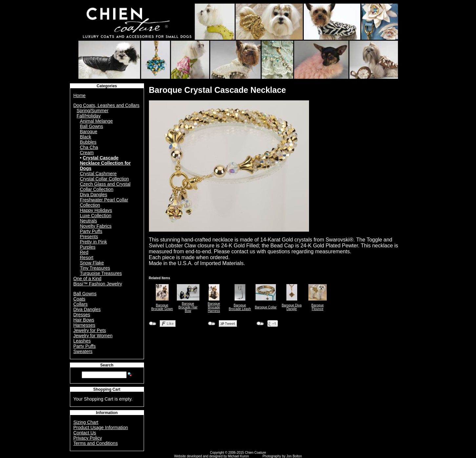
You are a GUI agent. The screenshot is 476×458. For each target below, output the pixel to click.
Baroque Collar (266, 307)
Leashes (82, 341)
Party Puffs (91, 231)
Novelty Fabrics (96, 226)
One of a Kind (88, 279)
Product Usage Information (101, 427)
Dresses (82, 315)
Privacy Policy (88, 438)
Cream (87, 153)
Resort (87, 258)
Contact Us (85, 433)
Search (107, 365)
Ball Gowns (92, 126)
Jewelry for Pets (90, 330)
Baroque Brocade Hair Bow (188, 307)
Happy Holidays (96, 210)
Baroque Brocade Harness (214, 307)
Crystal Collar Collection (104, 179)
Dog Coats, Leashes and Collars (107, 105)
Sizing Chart (86, 422)
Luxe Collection (96, 216)
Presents (89, 237)
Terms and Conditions (96, 443)
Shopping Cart (107, 389)
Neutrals (89, 221)
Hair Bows (84, 320)
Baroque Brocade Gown (162, 307)
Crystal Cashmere (98, 174)
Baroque (89, 132)
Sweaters (83, 351)
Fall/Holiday (89, 116)
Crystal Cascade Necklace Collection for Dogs (105, 163)
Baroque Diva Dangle (292, 307)
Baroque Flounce (318, 307)
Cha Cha (89, 147)
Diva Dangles (94, 195)
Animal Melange (96, 121)
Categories (107, 86)
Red (84, 252)
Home (80, 95)
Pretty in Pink (93, 242)
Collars (81, 304)
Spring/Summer (93, 111)
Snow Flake (92, 263)
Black (86, 137)
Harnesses (84, 325)
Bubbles (88, 142)
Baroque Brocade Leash (240, 307)
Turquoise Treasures (101, 273)
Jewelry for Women (93, 336)
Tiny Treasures (95, 268)
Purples (88, 247)
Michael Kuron (238, 456)
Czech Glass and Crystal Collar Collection (105, 187)
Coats (80, 299)
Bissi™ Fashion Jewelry (98, 284)
